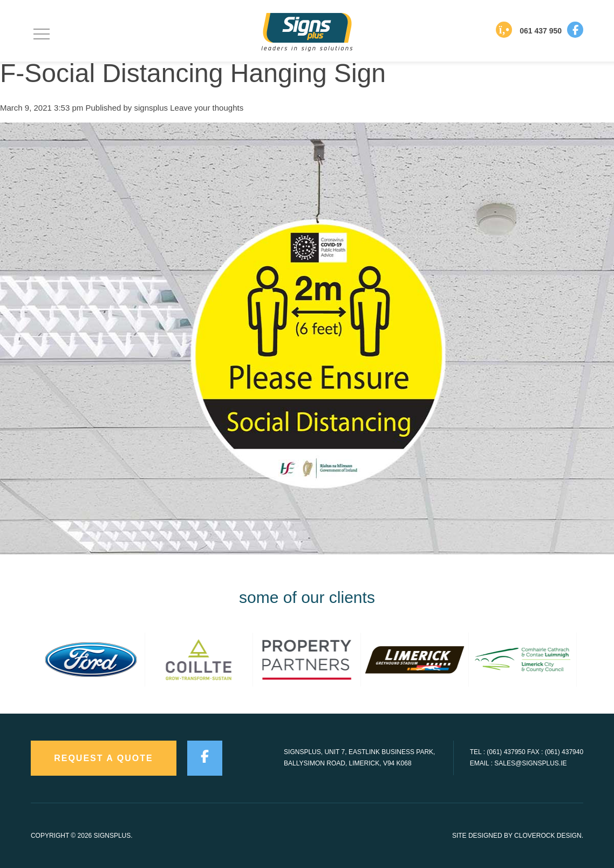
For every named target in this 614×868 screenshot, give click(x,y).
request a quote (104, 758)
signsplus (151, 108)
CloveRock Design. (549, 836)
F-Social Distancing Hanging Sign (193, 73)
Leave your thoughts (207, 108)
